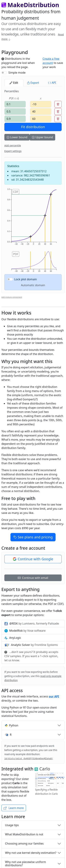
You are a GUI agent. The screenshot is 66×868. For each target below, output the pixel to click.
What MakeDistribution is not (24, 834)
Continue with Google (33, 559)
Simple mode (17, 73)
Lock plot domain (26, 279)
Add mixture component (12, 297)
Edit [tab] (14, 83)
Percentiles (11, 91)
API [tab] (52, 83)
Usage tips (12, 825)
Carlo (42, 769)
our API (54, 696)
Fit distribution (33, 127)
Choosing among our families (24, 844)
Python (12, 725)
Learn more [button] (14, 808)
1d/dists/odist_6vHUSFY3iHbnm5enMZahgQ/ (29, 759)
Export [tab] (33, 83)
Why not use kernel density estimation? (31, 853)
